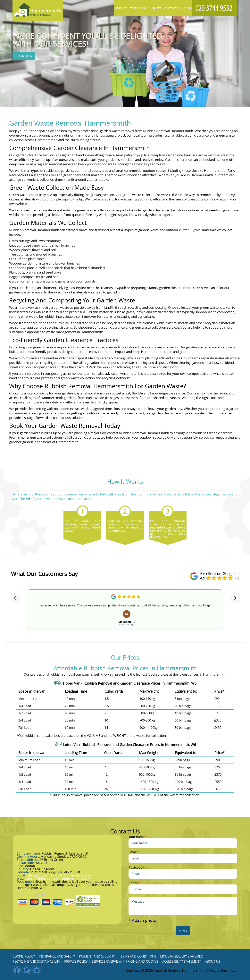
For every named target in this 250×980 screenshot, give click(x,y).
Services (121, 8)
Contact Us (172, 8)
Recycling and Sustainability (36, 961)
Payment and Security (97, 956)
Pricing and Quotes (142, 961)
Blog (187, 8)
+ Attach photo (142, 920)
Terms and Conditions (138, 956)
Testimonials (140, 8)
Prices (157, 8)
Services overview (107, 961)
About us (212, 961)
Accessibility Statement (182, 961)
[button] (15, 598)
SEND (183, 931)
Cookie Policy (24, 956)
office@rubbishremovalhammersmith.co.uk (59, 875)
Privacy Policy (76, 961)
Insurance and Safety (57, 956)
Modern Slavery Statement (183, 956)
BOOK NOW (24, 56)
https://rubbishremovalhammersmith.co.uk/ (58, 878)
